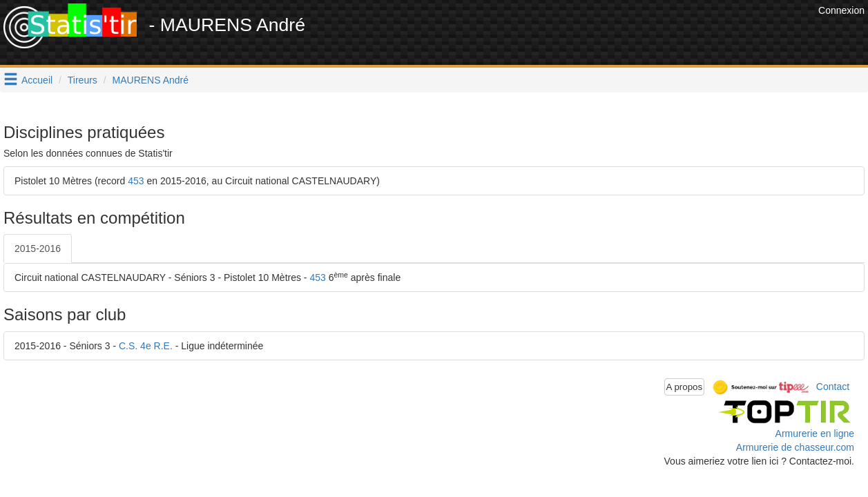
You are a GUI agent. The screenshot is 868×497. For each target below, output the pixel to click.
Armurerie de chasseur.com (795, 447)
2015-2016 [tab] (38, 248)
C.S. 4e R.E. (146, 346)
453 (136, 181)
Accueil (37, 80)
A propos (685, 387)
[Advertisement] (563, 35)
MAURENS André (151, 80)
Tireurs (83, 80)
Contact (833, 386)
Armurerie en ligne (815, 433)
